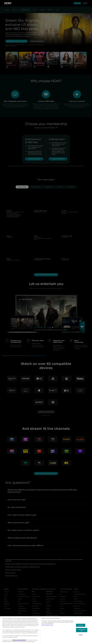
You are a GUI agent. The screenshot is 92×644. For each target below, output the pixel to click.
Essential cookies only (82, 630)
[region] (46, 630)
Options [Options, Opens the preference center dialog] (81, 635)
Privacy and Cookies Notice (19, 640)
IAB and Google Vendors (47, 625)
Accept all (81, 625)
